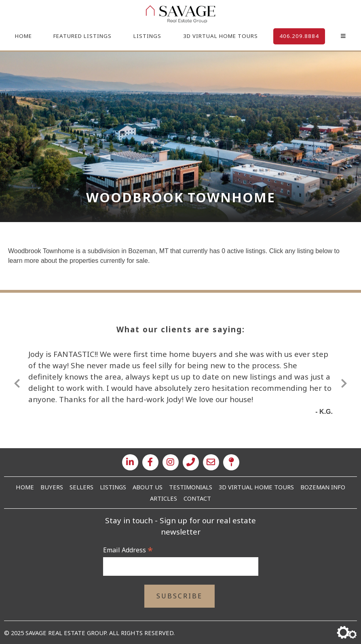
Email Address (128, 550)
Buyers (52, 487)
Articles (164, 498)
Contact (197, 498)
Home (23, 36)
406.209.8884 (299, 36)
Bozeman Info (323, 487)
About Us (148, 487)
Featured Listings (82, 36)
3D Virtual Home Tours (221, 36)
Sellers (81, 487)
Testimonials (191, 487)
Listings (147, 36)
